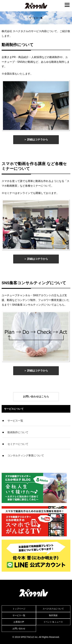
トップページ (19, 609)
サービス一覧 (15, 421)
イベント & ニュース (53, 622)
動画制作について (18, 432)
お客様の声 (19, 622)
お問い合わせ (19, 628)
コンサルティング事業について (26, 456)
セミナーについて (18, 444)
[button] (36, 140)
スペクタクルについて (53, 609)
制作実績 (53, 615)
